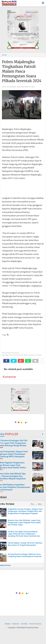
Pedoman (16, 624)
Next (40, 504)
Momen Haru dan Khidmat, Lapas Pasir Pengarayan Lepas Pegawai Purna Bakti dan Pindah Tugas (24, 522)
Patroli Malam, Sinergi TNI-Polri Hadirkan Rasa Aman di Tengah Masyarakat (25, 544)
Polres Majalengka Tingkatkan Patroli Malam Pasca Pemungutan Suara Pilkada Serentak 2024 (22, 71)
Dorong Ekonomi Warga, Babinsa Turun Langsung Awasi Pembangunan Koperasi (25, 555)
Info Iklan (24, 624)
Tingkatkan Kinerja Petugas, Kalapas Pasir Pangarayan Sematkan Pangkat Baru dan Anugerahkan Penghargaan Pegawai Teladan (25, 512)
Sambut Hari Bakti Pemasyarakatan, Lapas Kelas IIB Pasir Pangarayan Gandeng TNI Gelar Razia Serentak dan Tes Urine (24, 535)
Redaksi (8, 624)
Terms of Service (35, 624)
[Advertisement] (20, 422)
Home (4, 55)
